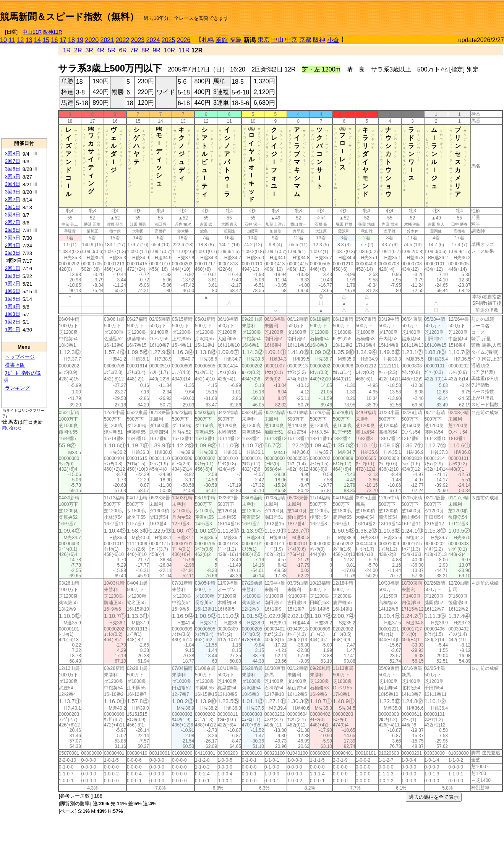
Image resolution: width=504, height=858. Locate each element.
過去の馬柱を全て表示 (434, 797)
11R (184, 50)
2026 (184, 40)
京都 (305, 40)
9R (156, 50)
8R (145, 50)
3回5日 (13, 176)
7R (134, 50)
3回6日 (13, 169)
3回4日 (13, 184)
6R (123, 50)
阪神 (319, 40)
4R (100, 50)
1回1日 (13, 329)
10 (3, 40)
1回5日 (13, 299)
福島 (236, 40)
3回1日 (13, 207)
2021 (107, 40)
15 (46, 40)
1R (67, 50)
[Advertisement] (415, 14)
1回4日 (13, 306)
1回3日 (13, 314)
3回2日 (13, 199)
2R (78, 50)
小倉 (333, 40)
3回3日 (13, 192)
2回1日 (13, 268)
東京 (264, 40)
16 (55, 40)
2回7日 (13, 222)
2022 (123, 40)
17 (63, 40)
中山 (277, 40)
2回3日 (13, 253)
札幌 (208, 40)
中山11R (32, 32)
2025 (169, 40)
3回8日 (13, 154)
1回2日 (13, 322)
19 (80, 40)
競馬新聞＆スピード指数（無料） (69, 17)
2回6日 (13, 230)
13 (29, 40)
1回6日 (13, 291)
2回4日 (13, 245)
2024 (153, 40)
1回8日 (13, 276)
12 (21, 40)
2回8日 (13, 215)
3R (89, 50)
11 (12, 40)
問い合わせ (12, 428)
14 (37, 40)
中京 (291, 40)
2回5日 (13, 238)
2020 (92, 40)
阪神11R (53, 32)
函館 (222, 40)
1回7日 (13, 284)
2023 (138, 40)
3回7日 (13, 161)
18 (71, 40)
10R (169, 50)
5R (112, 50)
